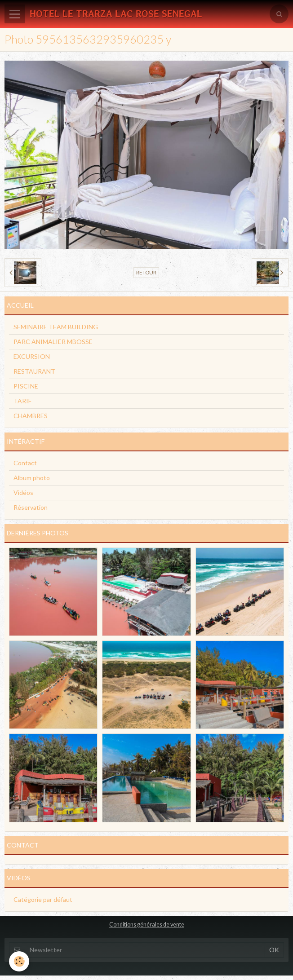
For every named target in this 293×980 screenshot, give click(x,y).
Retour (146, 272)
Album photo (32, 478)
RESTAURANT (34, 371)
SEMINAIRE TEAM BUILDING (56, 327)
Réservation (31, 507)
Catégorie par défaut (43, 899)
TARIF (22, 401)
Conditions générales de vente (147, 925)
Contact (25, 463)
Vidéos (23, 492)
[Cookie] (19, 961)
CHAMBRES (31, 416)
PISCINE (26, 386)
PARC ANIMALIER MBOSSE (53, 342)
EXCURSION (32, 356)
